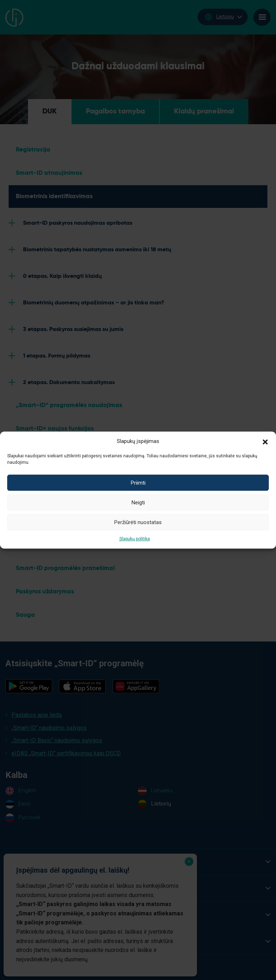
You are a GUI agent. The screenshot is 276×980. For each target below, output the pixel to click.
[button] (265, 441)
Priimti (138, 483)
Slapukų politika (135, 539)
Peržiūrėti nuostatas (138, 522)
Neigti (138, 503)
